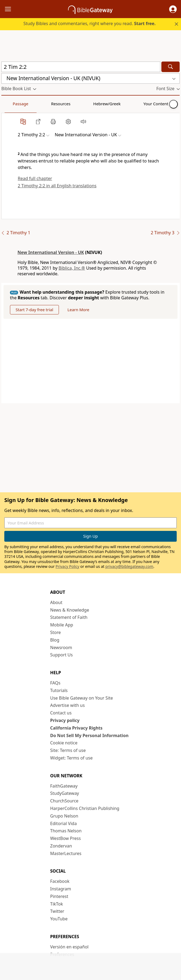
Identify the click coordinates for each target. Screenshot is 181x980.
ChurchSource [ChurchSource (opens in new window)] (64, 801)
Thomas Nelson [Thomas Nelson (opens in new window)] (66, 831)
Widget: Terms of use (72, 758)
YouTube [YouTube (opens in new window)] (59, 919)
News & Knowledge (70, 610)
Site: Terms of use (68, 750)
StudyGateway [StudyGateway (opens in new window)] (65, 793)
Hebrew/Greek (72, 104)
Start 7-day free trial (34, 310)
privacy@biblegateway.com (129, 566)
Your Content (106, 104)
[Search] (171, 67)
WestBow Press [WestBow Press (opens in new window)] (66, 838)
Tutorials (59, 690)
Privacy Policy (68, 566)
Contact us (61, 713)
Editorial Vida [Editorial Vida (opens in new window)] (64, 823)
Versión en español (70, 947)
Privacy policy (65, 720)
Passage (13, 104)
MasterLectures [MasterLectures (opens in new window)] (66, 853)
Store (56, 632)
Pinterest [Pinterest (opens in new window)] (59, 896)
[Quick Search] (81, 67)
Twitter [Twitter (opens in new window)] (57, 911)
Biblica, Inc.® (72, 268)
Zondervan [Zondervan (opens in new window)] (61, 846)
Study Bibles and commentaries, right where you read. (90, 23)
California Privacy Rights (77, 728)
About (56, 602)
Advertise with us (68, 705)
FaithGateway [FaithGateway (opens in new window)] (64, 786)
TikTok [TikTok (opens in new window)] (57, 904)
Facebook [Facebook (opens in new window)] (60, 881)
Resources (40, 104)
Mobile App (62, 625)
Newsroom (61, 647)
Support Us (62, 655)
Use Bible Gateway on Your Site (82, 698)
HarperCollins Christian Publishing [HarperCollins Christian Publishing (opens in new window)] (85, 808)
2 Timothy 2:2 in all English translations (57, 186)
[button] (173, 9)
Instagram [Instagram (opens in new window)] (61, 889)
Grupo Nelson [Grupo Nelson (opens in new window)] (64, 816)
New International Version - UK (51, 252)
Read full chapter (35, 178)
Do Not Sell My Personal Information (89, 735)
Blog (55, 640)
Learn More (78, 310)
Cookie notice (64, 743)
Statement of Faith (69, 617)
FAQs (55, 683)
